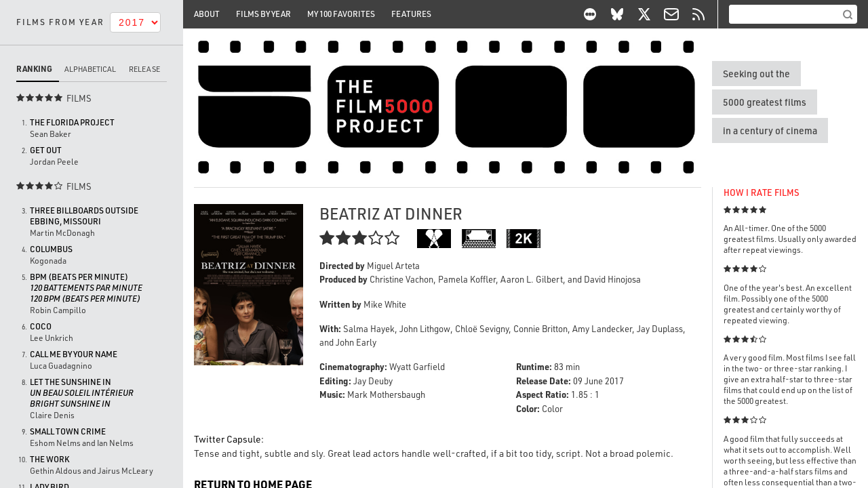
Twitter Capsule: (229, 439)
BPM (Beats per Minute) (86, 288)
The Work (50, 459)
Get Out (46, 150)
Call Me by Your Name (74, 354)
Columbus (51, 249)
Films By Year (263, 14)
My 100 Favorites (341, 14)
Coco (41, 326)
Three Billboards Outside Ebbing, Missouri (84, 216)
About (207, 14)
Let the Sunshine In (82, 393)
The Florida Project (72, 122)
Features (411, 14)
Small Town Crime (68, 431)
